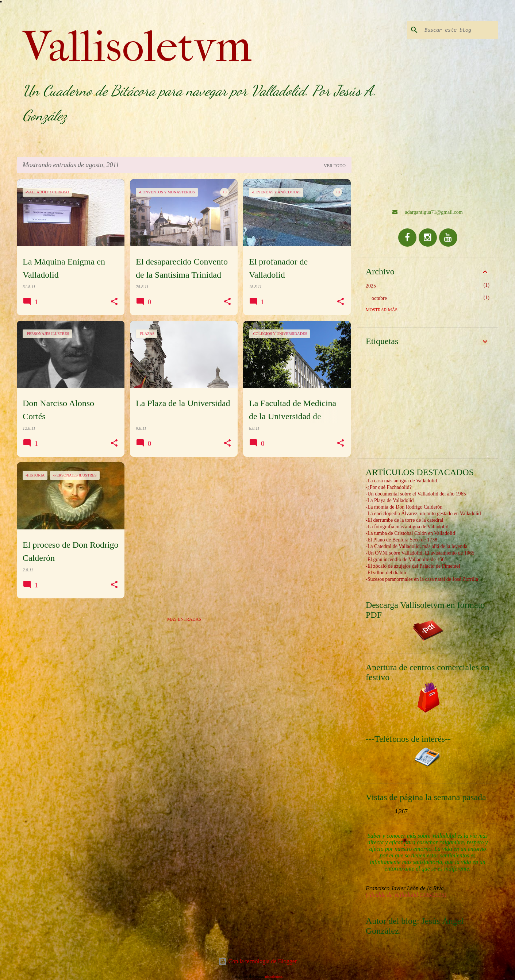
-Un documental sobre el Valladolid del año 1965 (416, 494)
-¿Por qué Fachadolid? (389, 487)
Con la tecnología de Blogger (258, 961)
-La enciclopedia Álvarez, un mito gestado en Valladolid (423, 514)
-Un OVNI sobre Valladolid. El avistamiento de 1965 (420, 553)
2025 (371, 286)
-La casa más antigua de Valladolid (401, 481)
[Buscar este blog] (460, 30)
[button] (114, 302)
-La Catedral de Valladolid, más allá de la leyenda (416, 546)
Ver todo (335, 166)
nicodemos (274, 976)
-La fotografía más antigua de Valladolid (407, 527)
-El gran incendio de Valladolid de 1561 (406, 560)
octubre (379, 298)
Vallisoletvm (137, 47)
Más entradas (184, 619)
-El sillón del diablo (386, 573)
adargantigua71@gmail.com (427, 212)
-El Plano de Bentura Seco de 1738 (401, 540)
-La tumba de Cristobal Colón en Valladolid (410, 533)
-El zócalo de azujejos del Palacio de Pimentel (413, 566)
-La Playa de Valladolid (390, 500)
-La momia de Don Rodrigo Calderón (404, 507)
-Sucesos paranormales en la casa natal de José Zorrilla (422, 579)
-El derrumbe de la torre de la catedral (405, 520)
